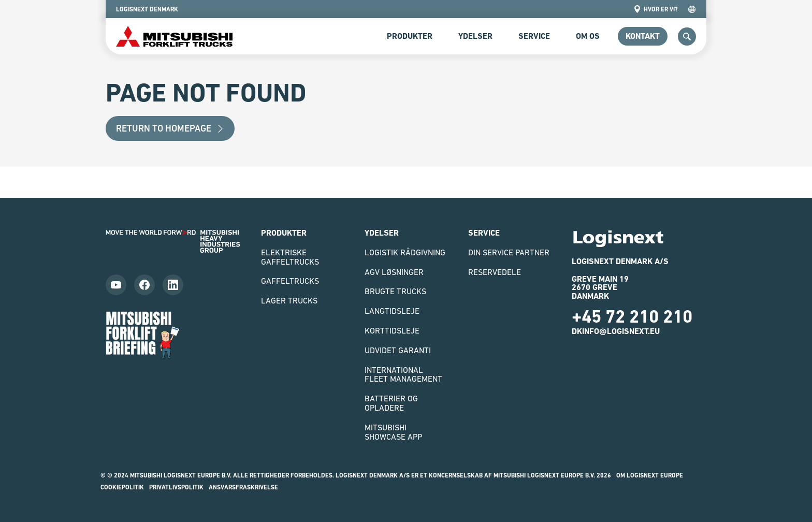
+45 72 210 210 (632, 316)
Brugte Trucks (395, 291)
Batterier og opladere (391, 403)
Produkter (410, 36)
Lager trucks (289, 300)
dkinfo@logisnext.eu (616, 331)
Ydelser (475, 36)
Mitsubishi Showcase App (393, 432)
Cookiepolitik (122, 487)
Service (534, 36)
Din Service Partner (509, 252)
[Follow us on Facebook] (144, 285)
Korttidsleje (392, 330)
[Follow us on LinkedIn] (173, 285)
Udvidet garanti (398, 350)
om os (588, 36)
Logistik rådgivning (405, 252)
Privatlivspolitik (176, 487)
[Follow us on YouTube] (116, 285)
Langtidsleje (392, 311)
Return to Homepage (170, 128)
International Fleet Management (403, 374)
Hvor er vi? (656, 9)
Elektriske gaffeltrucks (290, 257)
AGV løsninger (394, 272)
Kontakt (643, 36)
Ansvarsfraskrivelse (243, 487)
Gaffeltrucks (290, 281)
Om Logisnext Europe (650, 475)
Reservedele (495, 272)
